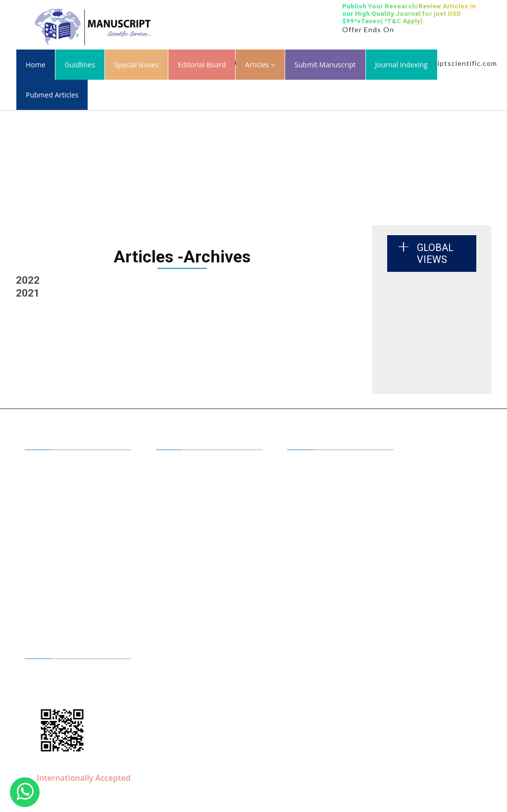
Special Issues (137, 65)
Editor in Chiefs (190, 462)
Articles (260, 65)
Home (36, 65)
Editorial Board (202, 65)
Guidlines (80, 65)
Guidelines (51, 506)
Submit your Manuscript (203, 506)
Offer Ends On (368, 29)
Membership (55, 520)
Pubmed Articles (52, 95)
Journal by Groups (63, 491)
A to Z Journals (57, 477)
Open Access (186, 491)
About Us (50, 462)
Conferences (186, 520)
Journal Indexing (402, 65)
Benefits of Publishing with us (211, 477)
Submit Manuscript (325, 65)
